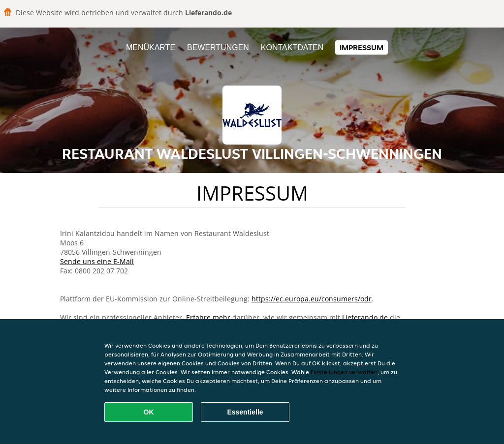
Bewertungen (218, 47)
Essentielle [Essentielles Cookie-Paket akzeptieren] (245, 412)
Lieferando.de (365, 317)
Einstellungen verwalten (344, 372)
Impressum (362, 47)
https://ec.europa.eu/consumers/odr (312, 299)
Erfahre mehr (208, 317)
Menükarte (151, 47)
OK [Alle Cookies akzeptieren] (149, 412)
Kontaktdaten (292, 47)
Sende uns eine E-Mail (97, 261)
